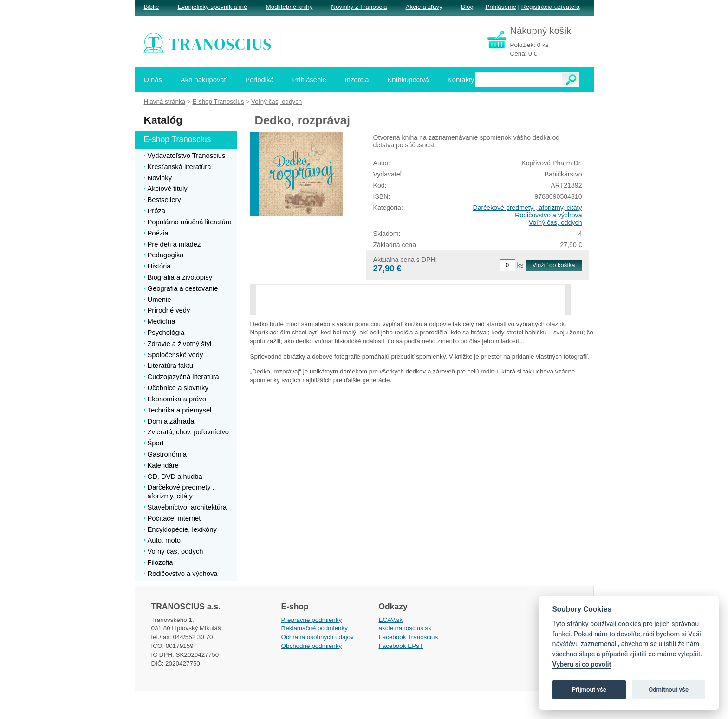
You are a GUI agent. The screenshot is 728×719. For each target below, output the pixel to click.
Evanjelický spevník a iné (212, 7)
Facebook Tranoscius (409, 637)
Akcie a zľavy (424, 7)
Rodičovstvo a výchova (548, 215)
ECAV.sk (391, 620)
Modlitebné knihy (289, 7)
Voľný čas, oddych (556, 222)
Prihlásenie (500, 7)
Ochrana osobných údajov (318, 637)
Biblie (152, 7)
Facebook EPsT (401, 646)
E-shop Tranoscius (218, 101)
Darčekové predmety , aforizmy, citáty (528, 208)
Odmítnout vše (669, 690)
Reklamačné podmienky (315, 628)
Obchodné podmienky (312, 646)
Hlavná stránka (165, 101)
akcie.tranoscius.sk (405, 628)
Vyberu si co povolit (582, 664)
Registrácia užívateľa (551, 7)
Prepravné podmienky (312, 620)
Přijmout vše (589, 690)
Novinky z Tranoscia (359, 7)
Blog (467, 7)
